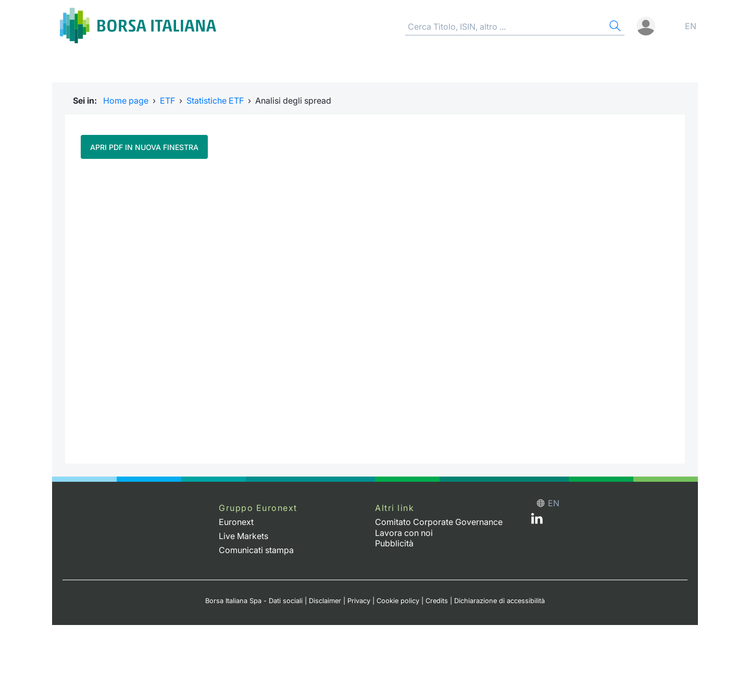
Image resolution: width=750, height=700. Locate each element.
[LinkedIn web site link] (537, 521)
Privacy (359, 601)
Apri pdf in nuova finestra (144, 147)
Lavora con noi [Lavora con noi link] (404, 533)
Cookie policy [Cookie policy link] (398, 601)
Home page (126, 101)
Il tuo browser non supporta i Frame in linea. (375, 310)
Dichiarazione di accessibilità (499, 601)
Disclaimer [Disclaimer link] (325, 601)
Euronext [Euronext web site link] (236, 522)
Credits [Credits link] (437, 601)
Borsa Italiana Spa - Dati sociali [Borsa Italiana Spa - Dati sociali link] (254, 601)
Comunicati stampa (256, 550)
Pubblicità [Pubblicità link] (394, 543)
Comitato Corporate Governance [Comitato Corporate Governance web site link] (439, 522)
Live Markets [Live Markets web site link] (243, 536)
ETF (167, 101)
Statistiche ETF (215, 101)
